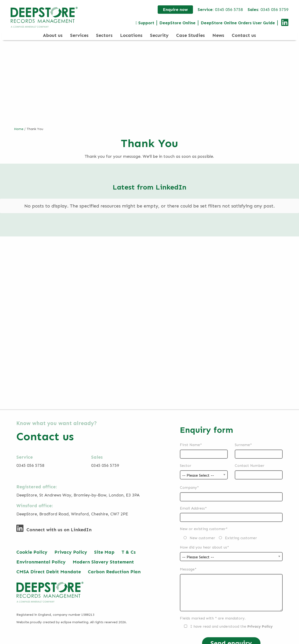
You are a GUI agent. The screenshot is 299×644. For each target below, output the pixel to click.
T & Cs (129, 547)
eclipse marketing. (75, 617)
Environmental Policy (41, 557)
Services (79, 35)
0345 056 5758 (229, 10)
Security (159, 35)
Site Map (104, 547)
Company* (231, 488)
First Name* (204, 445)
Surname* (259, 445)
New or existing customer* (218, 528)
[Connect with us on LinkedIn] (283, 24)
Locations (131, 35)
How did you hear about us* (231, 547)
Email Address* (231, 509)
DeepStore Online (177, 23)
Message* (231, 584)
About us (53, 35)
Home (19, 129)
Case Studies (190, 35)
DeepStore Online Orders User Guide (238, 23)
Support (145, 23)
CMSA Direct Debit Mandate (49, 567)
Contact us (244, 35)
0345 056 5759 (274, 10)
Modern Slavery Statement (103, 557)
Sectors (104, 35)
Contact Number (259, 466)
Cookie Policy (32, 547)
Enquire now (175, 10)
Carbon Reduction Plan (114, 567)
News (218, 35)
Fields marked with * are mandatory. (213, 613)
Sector (204, 465)
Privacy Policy (71, 547)
